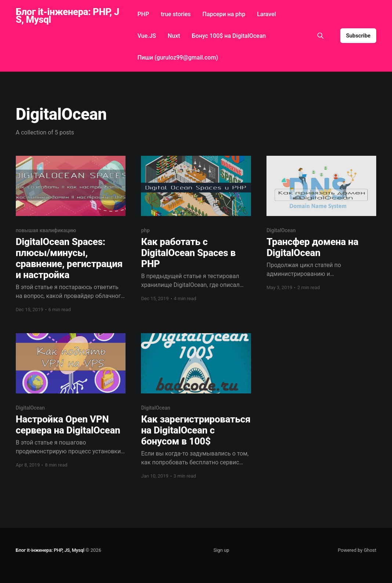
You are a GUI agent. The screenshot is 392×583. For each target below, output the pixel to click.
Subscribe (358, 36)
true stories (176, 14)
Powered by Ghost (357, 550)
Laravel (266, 14)
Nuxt (174, 36)
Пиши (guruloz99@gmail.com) (178, 57)
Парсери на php (224, 14)
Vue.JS (147, 36)
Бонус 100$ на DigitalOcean (229, 36)
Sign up (221, 550)
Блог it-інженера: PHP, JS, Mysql (68, 16)
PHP (143, 14)
